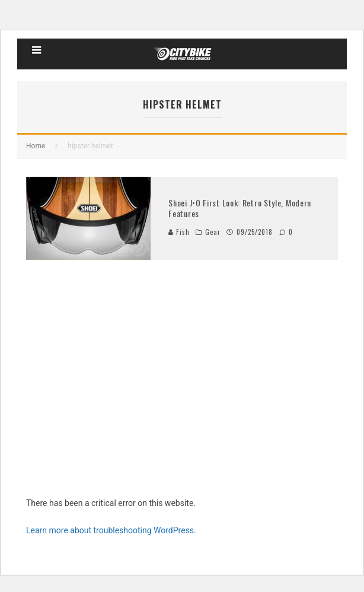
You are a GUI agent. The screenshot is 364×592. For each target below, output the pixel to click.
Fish (179, 232)
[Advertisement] (182, 396)
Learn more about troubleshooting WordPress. (111, 530)
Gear (213, 232)
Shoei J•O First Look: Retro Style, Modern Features (240, 208)
